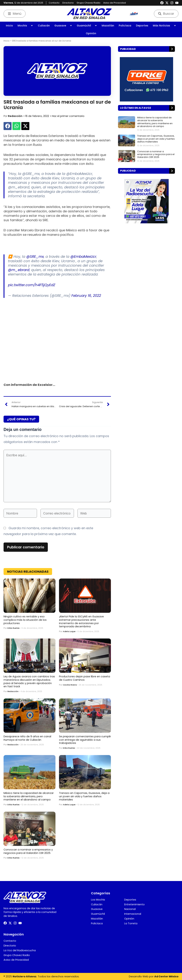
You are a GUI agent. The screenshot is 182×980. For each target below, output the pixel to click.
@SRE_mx (35, 257)
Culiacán (44, 26)
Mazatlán (108, 26)
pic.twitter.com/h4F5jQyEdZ (32, 285)
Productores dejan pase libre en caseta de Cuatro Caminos (85, 678)
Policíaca (125, 26)
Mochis (25, 26)
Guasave (63, 26)
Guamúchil (87, 26)
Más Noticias (164, 26)
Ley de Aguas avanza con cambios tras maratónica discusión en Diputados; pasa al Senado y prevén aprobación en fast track (29, 681)
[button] (8, 126)
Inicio (9, 26)
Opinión (91, 33)
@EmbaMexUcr (83, 257)
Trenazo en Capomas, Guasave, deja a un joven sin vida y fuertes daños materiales (84, 796)
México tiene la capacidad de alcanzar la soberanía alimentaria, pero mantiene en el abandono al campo (29, 796)
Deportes (142, 26)
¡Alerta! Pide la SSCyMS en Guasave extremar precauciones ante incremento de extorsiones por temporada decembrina (81, 621)
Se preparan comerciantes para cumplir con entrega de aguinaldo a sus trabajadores (85, 740)
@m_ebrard (19, 270)
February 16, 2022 (86, 296)
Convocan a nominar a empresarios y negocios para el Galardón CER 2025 (28, 851)
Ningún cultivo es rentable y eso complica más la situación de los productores (25, 620)
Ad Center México (166, 976)
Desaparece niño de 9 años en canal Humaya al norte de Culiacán (27, 738)
